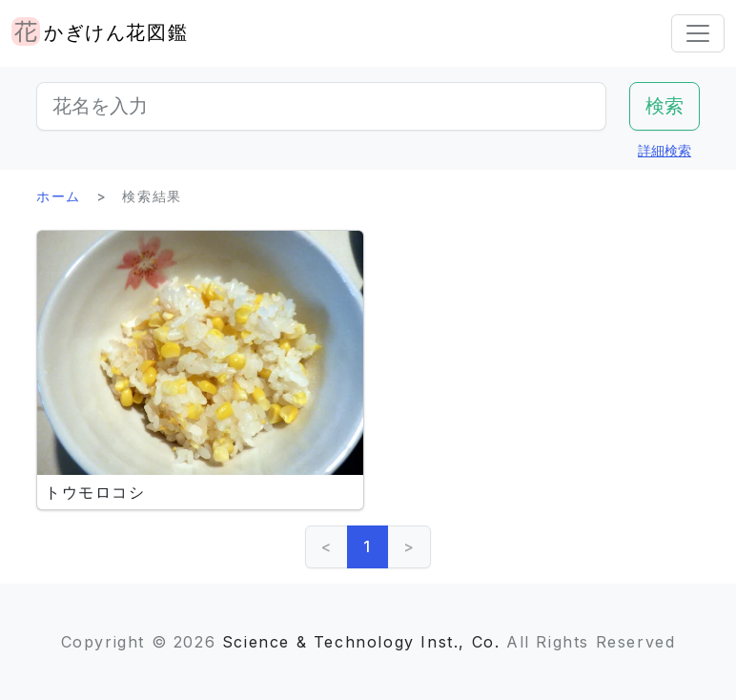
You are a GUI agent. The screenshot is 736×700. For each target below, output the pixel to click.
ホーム (59, 196)
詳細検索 (664, 150)
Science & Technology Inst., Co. (361, 642)
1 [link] (368, 546)
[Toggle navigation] (698, 33)
